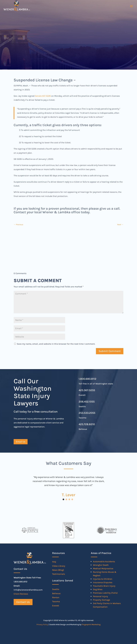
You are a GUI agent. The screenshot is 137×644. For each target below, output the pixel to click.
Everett (56, 606)
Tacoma (56, 601)
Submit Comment (110, 351)
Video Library (59, 566)
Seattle (56, 589)
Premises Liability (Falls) (105, 593)
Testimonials (59, 574)
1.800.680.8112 (87, 379)
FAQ (54, 562)
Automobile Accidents (104, 562)
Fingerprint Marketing (91, 624)
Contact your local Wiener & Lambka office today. (52, 212)
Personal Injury (100, 596)
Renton (56, 597)
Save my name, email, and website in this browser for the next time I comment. (56, 344)
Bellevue (56, 593)
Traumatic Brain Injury (104, 586)
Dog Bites (98, 589)
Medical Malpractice (103, 568)
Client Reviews (21, 594)
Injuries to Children (103, 579)
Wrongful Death (101, 565)
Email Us (21, 442)
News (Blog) (58, 570)
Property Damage (101, 600)
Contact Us (23, 602)
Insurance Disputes (103, 582)
